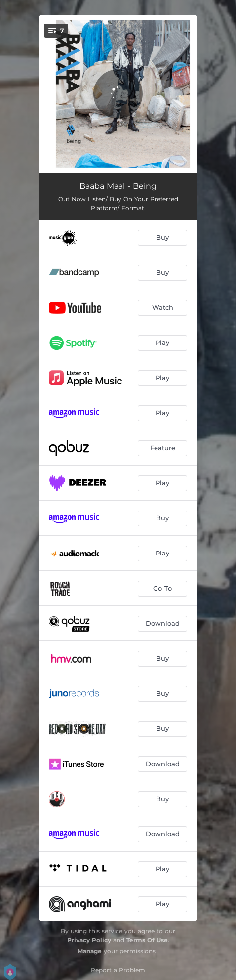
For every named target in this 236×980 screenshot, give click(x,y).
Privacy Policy (89, 940)
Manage (90, 951)
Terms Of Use (147, 940)
